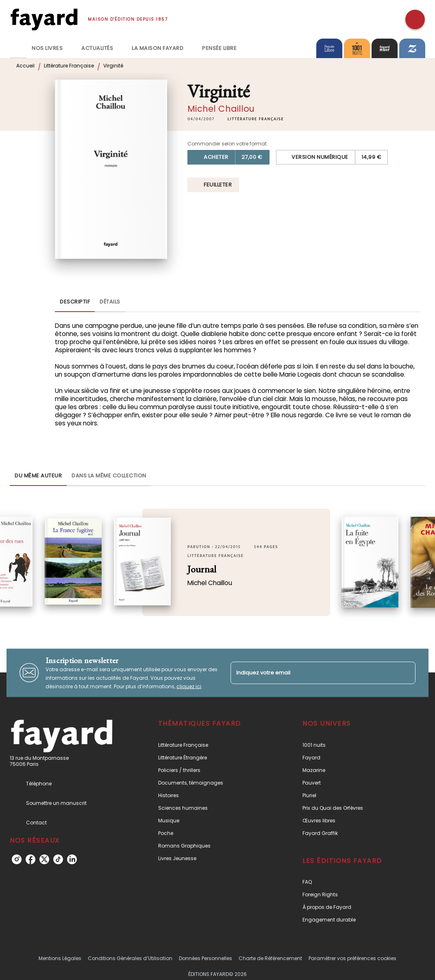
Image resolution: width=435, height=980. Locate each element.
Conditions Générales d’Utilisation (130, 958)
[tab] (18, 48)
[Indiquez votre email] (313, 673)
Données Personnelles (206, 958)
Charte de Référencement (270, 958)
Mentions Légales (60, 958)
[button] (256, 119)
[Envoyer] (406, 673)
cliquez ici (189, 686)
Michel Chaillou (221, 109)
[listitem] (17, 859)
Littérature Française (69, 66)
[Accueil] (44, 19)
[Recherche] (415, 20)
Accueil (25, 66)
